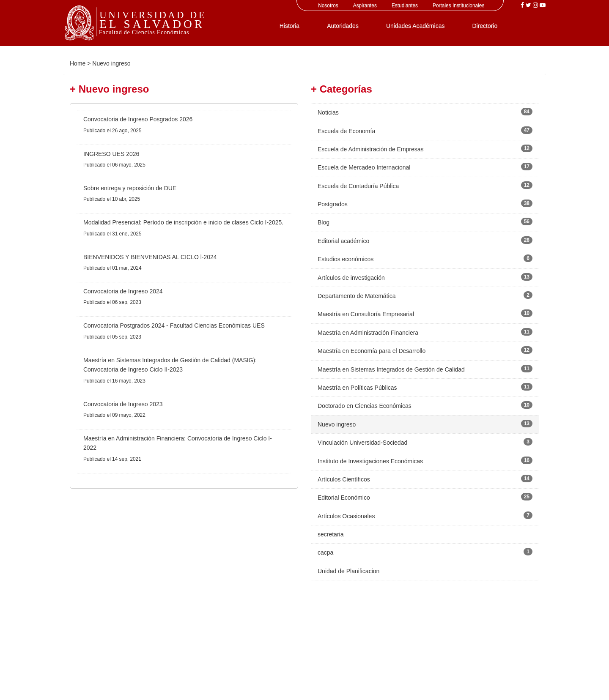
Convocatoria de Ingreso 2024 (123, 291)
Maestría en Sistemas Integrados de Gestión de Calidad (391, 369)
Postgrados (333, 204)
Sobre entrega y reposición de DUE (130, 188)
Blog (324, 222)
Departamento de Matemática (357, 296)
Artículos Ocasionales (346, 516)
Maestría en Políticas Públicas (357, 388)
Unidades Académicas (416, 26)
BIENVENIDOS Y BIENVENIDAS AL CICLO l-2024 (150, 257)
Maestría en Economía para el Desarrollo (372, 351)
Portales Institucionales (458, 5)
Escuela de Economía (346, 131)
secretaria (331, 534)
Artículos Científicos (344, 479)
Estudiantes (405, 5)
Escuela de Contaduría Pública (358, 186)
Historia (289, 26)
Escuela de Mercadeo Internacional (364, 167)
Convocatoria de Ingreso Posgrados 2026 (138, 119)
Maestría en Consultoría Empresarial (366, 314)
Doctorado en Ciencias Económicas (365, 406)
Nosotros (328, 5)
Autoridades (343, 26)
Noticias (328, 112)
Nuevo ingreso (337, 424)
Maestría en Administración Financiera (368, 333)
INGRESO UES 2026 (111, 154)
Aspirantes (365, 5)
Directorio (485, 26)
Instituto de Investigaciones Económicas (370, 461)
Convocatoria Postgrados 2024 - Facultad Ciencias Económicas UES (174, 325)
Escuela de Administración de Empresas (371, 149)
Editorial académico (343, 241)
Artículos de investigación (351, 278)
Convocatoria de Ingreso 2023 (123, 404)
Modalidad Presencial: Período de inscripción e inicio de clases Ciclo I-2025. (183, 222)
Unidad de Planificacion (348, 571)
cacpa (325, 552)
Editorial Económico (344, 498)
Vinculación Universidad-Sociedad (362, 443)
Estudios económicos (346, 259)
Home (78, 63)
